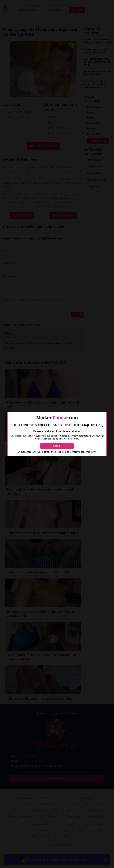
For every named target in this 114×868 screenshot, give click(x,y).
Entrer (57, 446)
